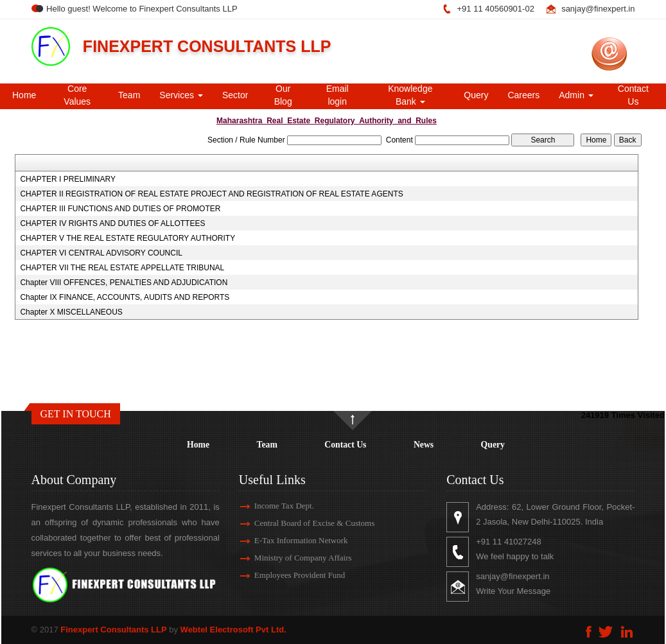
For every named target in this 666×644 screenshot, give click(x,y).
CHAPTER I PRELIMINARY (67, 179)
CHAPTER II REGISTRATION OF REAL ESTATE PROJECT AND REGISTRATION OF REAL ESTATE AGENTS (211, 194)
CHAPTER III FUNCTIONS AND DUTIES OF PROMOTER (120, 209)
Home (24, 95)
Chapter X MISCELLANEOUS (71, 312)
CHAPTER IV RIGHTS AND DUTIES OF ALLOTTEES (112, 223)
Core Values (77, 95)
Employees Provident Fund (288, 575)
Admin (576, 95)
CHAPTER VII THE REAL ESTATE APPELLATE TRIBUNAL (122, 268)
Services (181, 95)
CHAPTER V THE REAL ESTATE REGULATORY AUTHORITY (127, 238)
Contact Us (633, 95)
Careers (523, 95)
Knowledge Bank (410, 95)
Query (476, 95)
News (424, 445)
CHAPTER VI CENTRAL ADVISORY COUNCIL (101, 253)
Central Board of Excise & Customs (303, 523)
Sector (235, 95)
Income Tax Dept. (273, 506)
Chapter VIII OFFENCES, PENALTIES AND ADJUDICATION (124, 283)
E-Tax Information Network (290, 540)
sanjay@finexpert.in (598, 9)
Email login (337, 95)
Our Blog (283, 95)
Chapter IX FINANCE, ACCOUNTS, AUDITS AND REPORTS (125, 297)
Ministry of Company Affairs (292, 558)
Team (129, 95)
